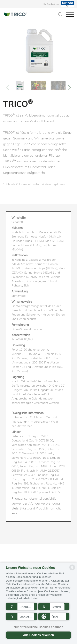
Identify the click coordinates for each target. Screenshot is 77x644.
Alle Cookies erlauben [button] (38, 635)
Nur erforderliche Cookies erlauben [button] (38, 627)
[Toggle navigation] (70, 14)
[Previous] (8, 88)
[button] (22, 607)
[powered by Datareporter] (72, 570)
